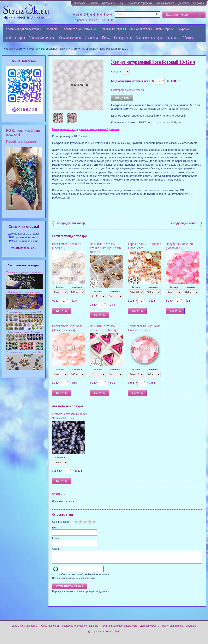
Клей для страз (15, 38)
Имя (55, 528)
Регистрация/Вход (173, 628)
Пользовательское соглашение (80, 628)
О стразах (80, 3)
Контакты (198, 3)
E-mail (56, 538)
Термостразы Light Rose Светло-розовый (144, 328)
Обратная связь (50, 628)
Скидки (94, 3)
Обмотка (188, 38)
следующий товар (187, 223)
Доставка (184, 3)
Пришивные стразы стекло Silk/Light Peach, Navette (106, 248)
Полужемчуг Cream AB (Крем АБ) (67, 246)
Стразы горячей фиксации (79, 29)
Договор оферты (150, 628)
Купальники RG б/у (113, 3)
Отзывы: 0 (59, 494)
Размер (60, 287)
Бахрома (183, 29)
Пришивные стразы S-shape (24, 332)
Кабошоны (52, 29)
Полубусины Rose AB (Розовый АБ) (179, 246)
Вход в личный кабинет (25, 628)
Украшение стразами (140, 3)
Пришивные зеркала (42, 38)
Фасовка (116, 72)
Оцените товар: (61, 522)
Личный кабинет (165, 3)
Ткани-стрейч (165, 29)
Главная (8, 49)
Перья (106, 38)
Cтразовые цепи (70, 38)
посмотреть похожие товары (127, 90)
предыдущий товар (69, 223)
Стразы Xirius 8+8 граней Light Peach (145, 246)
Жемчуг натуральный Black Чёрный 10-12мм (70, 416)
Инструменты (123, 38)
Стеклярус (92, 38)
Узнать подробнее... (24, 248)
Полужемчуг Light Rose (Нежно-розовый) (67, 328)
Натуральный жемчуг (55, 49)
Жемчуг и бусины (141, 29)
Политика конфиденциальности (119, 628)
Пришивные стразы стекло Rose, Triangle (104, 328)
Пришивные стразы (113, 29)
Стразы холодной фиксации (23, 29)
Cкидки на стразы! (24, 227)
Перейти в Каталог (21, 141)
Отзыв (56, 549)
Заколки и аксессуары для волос (157, 38)
